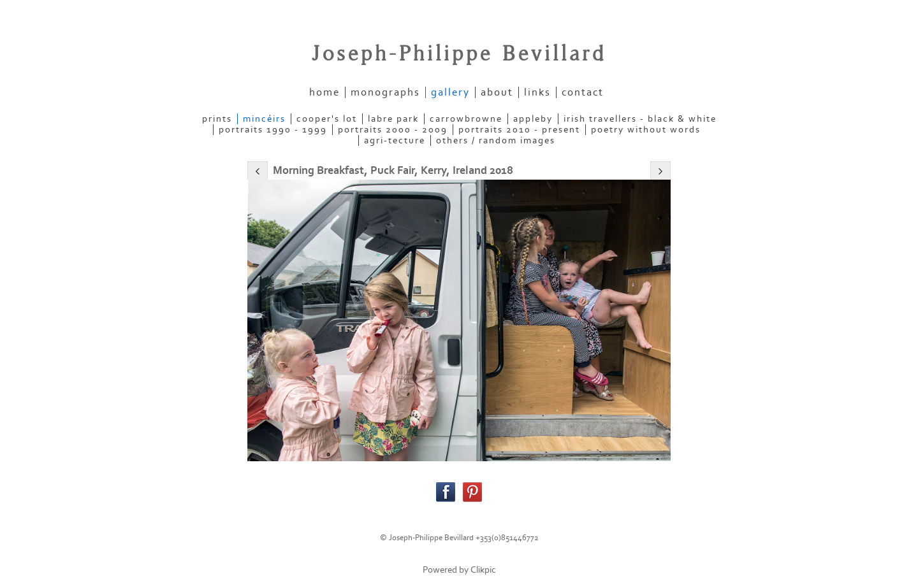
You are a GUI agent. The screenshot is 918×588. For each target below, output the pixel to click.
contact (583, 92)
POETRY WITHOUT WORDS (646, 130)
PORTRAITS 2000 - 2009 (393, 130)
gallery (450, 92)
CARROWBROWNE (466, 119)
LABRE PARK (393, 119)
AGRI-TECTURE (395, 140)
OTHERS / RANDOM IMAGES (496, 140)
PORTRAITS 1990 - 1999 (273, 130)
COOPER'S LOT (327, 119)
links (537, 92)
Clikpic (483, 570)
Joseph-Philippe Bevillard (459, 54)
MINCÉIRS (264, 119)
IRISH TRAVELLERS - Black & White (640, 119)
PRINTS (217, 119)
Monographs (385, 92)
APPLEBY (533, 119)
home (324, 92)
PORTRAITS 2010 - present (519, 130)
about (497, 92)
